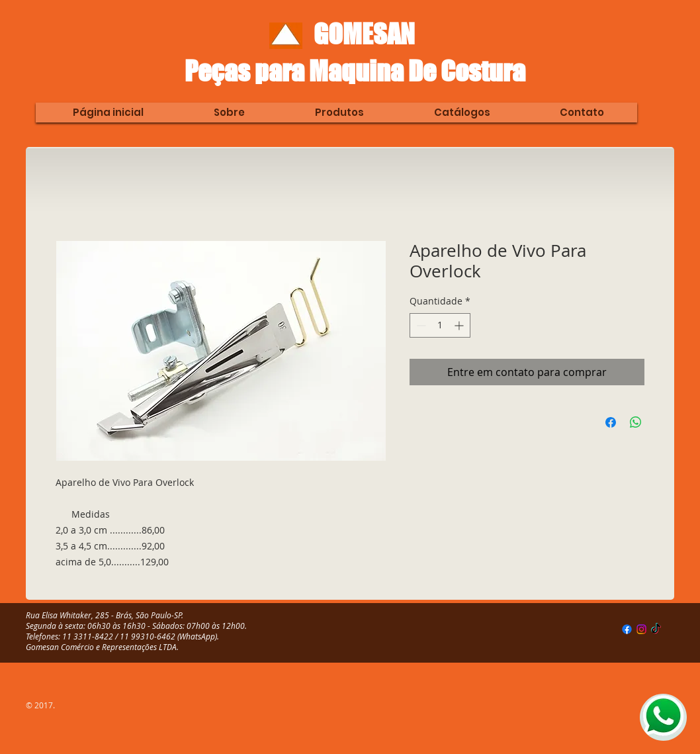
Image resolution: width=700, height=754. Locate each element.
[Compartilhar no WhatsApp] (636, 422)
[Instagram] (641, 629)
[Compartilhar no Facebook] (611, 422)
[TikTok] (656, 629)
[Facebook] (627, 629)
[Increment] (460, 325)
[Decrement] (420, 325)
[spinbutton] (440, 325)
